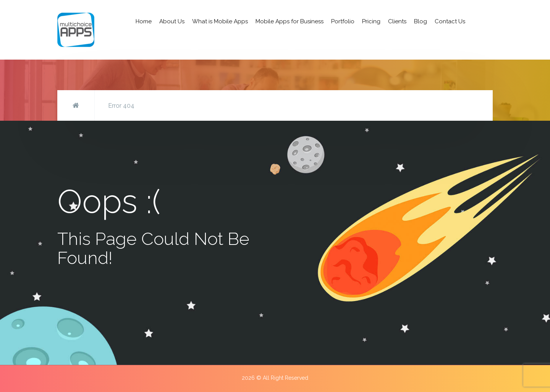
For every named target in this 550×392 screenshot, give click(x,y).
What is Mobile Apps (220, 21)
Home (144, 21)
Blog (421, 21)
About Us (172, 21)
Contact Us (450, 21)
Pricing (371, 21)
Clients (397, 21)
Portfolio (343, 21)
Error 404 (121, 106)
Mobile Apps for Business (290, 21)
